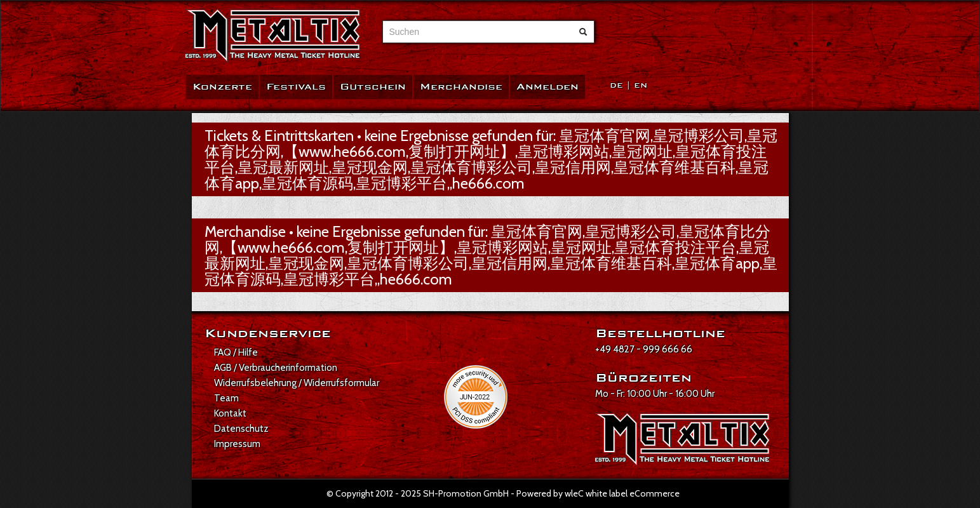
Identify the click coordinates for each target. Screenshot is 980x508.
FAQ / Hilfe (236, 352)
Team (226, 398)
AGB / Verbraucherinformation (276, 368)
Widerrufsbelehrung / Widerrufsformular (297, 383)
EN (641, 85)
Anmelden (547, 87)
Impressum (237, 444)
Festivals (296, 87)
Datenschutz (241, 429)
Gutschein (373, 87)
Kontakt (230, 413)
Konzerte (222, 87)
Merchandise (461, 87)
